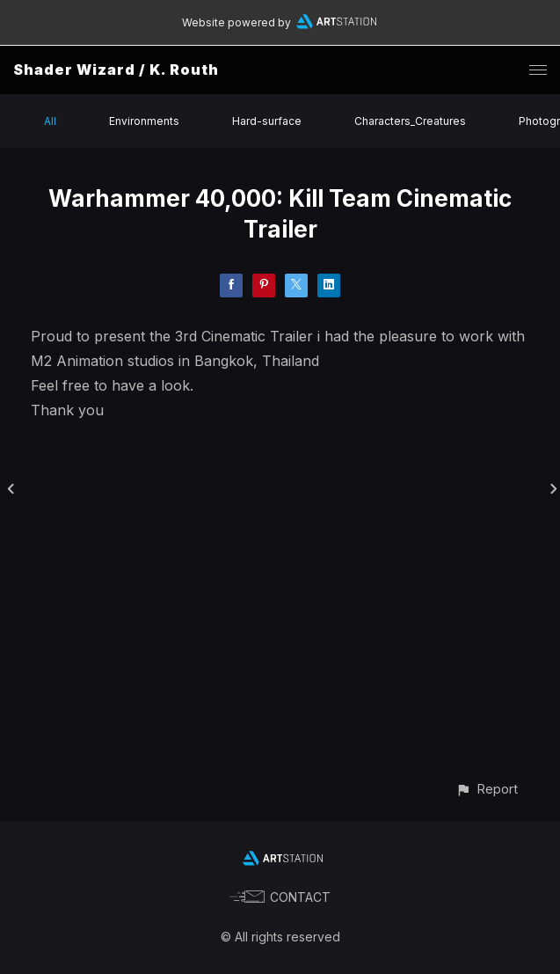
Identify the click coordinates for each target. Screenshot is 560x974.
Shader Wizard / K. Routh (116, 70)
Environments (144, 121)
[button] (487, 789)
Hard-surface (267, 121)
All (50, 121)
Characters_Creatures (410, 121)
